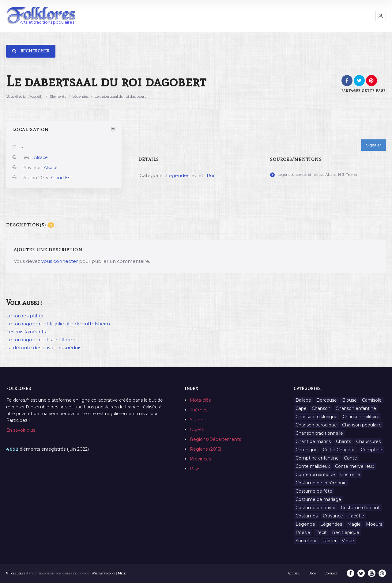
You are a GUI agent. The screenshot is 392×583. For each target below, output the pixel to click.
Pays (195, 469)
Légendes (80, 96)
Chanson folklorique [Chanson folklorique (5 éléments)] (317, 417)
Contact (332, 573)
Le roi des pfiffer (25, 316)
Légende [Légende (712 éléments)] (305, 524)
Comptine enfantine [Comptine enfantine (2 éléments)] (317, 458)
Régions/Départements (215, 439)
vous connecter (60, 261)
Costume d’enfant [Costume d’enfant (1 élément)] (360, 508)
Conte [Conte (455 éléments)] (351, 458)
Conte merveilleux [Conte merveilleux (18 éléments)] (354, 466)
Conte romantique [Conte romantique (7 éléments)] (315, 475)
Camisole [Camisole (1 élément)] (372, 400)
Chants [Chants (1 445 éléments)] (343, 441)
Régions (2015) (205, 449)
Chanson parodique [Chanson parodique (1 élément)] (316, 425)
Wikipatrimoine (103, 573)
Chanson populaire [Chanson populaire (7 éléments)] (362, 425)
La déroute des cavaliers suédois (44, 348)
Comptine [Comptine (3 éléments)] (371, 450)
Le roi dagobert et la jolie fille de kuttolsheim (58, 324)
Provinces (200, 459)
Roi (210, 175)
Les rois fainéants (26, 332)
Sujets (196, 420)
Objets (197, 430)
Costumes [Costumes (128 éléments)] (307, 516)
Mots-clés (200, 400)
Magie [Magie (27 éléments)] (354, 524)
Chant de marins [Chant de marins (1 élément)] (313, 441)
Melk (122, 573)
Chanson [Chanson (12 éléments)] (321, 408)
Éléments (58, 96)
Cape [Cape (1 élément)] (301, 408)
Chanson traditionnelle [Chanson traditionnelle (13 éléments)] (319, 433)
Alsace (41, 157)
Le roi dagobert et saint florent (42, 340)
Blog (313, 573)
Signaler (373, 145)
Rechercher (31, 51)
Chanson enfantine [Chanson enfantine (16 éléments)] (356, 408)
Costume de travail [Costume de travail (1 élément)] (316, 508)
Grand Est (62, 178)
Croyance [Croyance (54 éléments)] (333, 516)
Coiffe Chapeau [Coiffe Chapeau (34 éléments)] (339, 450)
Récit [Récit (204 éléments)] (321, 532)
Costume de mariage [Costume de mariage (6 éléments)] (318, 499)
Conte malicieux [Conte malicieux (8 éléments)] (313, 466)
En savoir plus (21, 430)
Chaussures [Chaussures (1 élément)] (368, 441)
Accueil (35, 96)
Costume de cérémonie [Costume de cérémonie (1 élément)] (321, 483)
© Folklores (16, 573)
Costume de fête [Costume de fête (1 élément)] (314, 491)
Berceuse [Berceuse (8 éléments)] (327, 400)
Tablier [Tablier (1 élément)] (330, 541)
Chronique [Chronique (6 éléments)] (307, 450)
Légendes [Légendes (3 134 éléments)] (331, 524)
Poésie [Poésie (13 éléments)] (303, 532)
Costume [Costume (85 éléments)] (350, 475)
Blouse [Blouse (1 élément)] (349, 400)
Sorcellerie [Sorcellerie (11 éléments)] (307, 541)
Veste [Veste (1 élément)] (348, 541)
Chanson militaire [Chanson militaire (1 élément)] (361, 417)
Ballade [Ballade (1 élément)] (303, 400)
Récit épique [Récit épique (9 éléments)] (346, 532)
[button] (381, 16)
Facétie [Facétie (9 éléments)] (356, 516)
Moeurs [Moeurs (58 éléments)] (374, 524)
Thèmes (199, 410)
